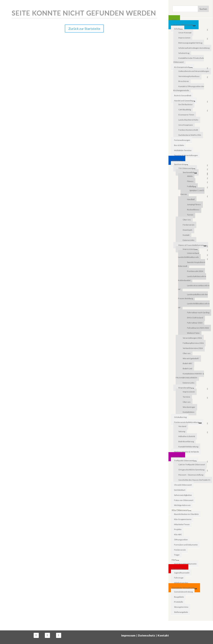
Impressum (128, 635)
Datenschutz (147, 635)
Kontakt (163, 635)
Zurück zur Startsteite (84, 28)
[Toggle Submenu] (194, 26)
